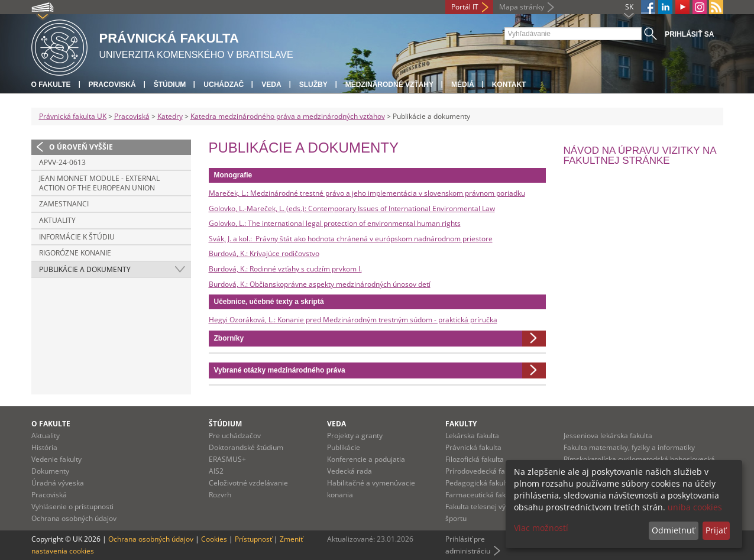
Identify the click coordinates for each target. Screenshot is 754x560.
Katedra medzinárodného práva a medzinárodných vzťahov (288, 116)
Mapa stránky (522, 7)
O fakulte (51, 85)
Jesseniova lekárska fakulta (608, 436)
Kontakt (509, 85)
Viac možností (541, 528)
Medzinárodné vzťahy (389, 85)
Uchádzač (224, 85)
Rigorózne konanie (75, 253)
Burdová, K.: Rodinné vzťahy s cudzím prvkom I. (285, 269)
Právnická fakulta (473, 447)
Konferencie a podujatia (366, 459)
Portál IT (465, 7)
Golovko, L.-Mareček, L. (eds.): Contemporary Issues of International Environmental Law (352, 208)
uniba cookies (695, 507)
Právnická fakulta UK (73, 116)
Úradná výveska (58, 483)
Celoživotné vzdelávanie (248, 483)
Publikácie (344, 447)
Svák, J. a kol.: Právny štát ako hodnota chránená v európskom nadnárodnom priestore (351, 239)
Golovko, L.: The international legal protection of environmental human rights (335, 223)
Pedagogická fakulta (478, 483)
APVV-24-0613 (62, 162)
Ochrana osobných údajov (74, 518)
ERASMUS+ (227, 459)
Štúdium (170, 85)
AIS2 (216, 471)
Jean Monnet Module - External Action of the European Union (99, 183)
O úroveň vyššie (81, 147)
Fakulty (461, 424)
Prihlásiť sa (689, 34)
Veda (271, 85)
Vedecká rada (350, 471)
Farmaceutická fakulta (482, 495)
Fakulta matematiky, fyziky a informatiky (629, 447)
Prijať (716, 530)
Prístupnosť (253, 539)
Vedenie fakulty (56, 459)
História (44, 447)
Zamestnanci (64, 204)
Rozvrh (220, 495)
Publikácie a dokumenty (85, 269)
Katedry (170, 116)
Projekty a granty (355, 436)
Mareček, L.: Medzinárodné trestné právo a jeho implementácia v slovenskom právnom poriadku (367, 193)
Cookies (214, 539)
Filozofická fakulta (475, 459)
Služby (313, 85)
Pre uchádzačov (235, 436)
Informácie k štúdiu (77, 237)
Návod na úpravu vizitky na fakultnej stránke (640, 156)
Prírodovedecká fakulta (483, 471)
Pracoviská (112, 85)
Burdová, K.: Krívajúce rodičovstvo (264, 253)
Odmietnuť (673, 530)
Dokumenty (50, 471)
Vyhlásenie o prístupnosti (72, 506)
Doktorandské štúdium (246, 447)
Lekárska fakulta (472, 436)
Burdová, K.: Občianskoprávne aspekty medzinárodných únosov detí (320, 284)
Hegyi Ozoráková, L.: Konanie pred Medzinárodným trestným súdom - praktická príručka (353, 320)
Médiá (463, 85)
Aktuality (57, 220)
